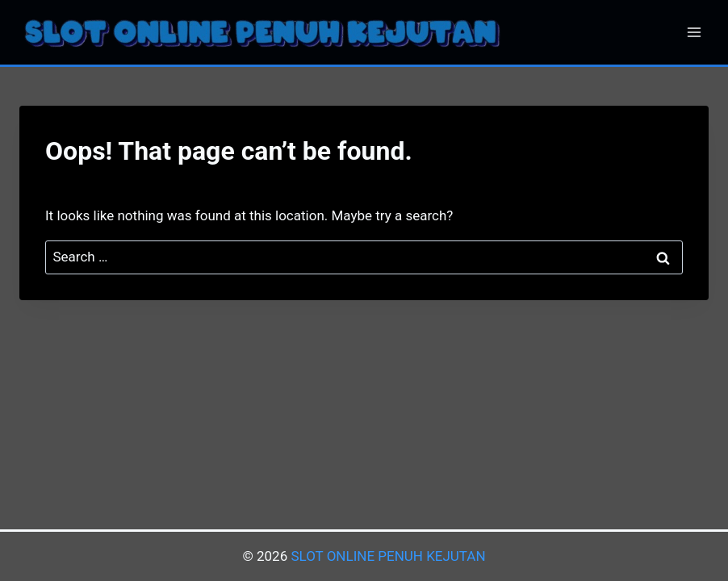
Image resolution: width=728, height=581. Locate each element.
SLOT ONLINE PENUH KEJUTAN (388, 556)
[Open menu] (694, 32)
